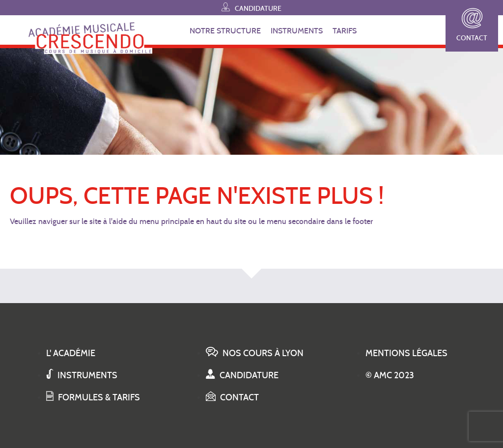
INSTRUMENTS (297, 31)
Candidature (251, 7)
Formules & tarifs (93, 397)
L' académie (71, 353)
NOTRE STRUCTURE (225, 31)
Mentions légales (406, 353)
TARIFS (345, 31)
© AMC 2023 (390, 375)
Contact (472, 25)
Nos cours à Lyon (255, 353)
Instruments (82, 375)
